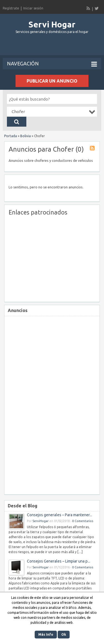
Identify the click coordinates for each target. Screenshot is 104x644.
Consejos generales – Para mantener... (59, 515)
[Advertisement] (53, 47)
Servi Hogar (52, 24)
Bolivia (26, 136)
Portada (11, 136)
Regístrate (11, 8)
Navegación (52, 64)
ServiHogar (40, 521)
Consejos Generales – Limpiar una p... (59, 561)
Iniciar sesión (33, 8)
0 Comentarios (83, 521)
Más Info (46, 634)
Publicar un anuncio (52, 81)
